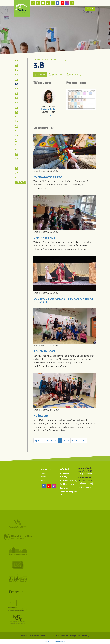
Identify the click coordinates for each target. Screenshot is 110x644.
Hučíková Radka (48, 109)
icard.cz (64, 636)
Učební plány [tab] (74, 74)
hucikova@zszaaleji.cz (51, 115)
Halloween (41, 415)
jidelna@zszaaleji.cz (87, 483)
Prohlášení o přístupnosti (33, 636)
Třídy (64, 60)
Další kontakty (84, 487)
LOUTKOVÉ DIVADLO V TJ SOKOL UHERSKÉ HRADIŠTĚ (63, 300)
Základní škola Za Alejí (50, 60)
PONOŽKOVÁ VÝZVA (48, 177)
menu (90, 9)
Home (36, 60)
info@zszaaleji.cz (86, 474)
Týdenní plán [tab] (56, 74)
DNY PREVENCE (44, 237)
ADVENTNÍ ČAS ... (46, 351)
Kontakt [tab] (40, 74)
